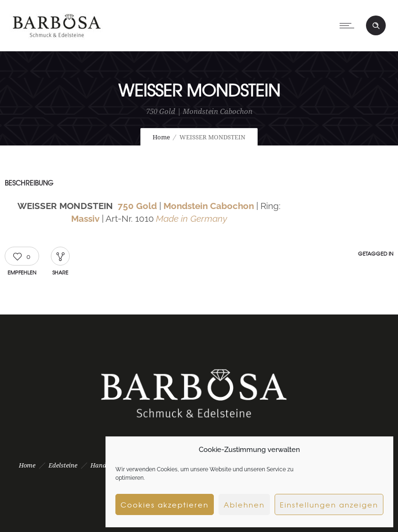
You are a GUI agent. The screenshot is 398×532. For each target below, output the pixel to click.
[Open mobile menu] (349, 25)
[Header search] (376, 26)
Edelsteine (63, 465)
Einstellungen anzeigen (329, 505)
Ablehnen (244, 505)
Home (161, 137)
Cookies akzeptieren (165, 505)
